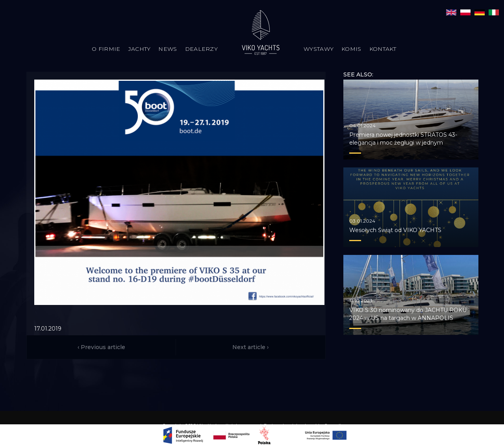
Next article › (250, 347)
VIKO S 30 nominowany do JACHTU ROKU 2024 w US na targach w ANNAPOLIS (408, 314)
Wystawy (319, 49)
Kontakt (383, 49)
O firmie (106, 49)
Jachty (140, 49)
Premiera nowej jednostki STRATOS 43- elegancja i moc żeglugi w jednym (403, 139)
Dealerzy (201, 49)
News (168, 49)
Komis (351, 49)
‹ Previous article (101, 347)
